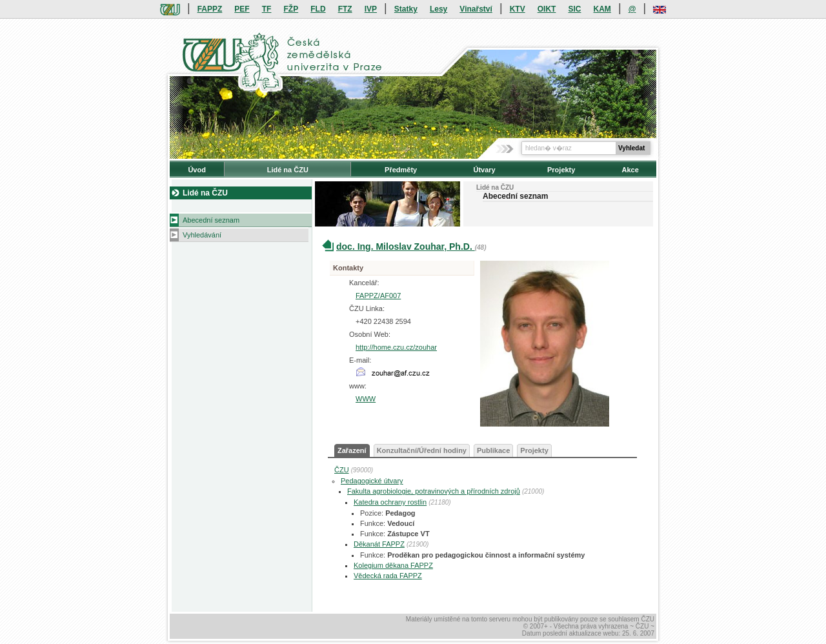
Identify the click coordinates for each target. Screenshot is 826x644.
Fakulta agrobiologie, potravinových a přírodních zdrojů (434, 491)
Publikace (493, 450)
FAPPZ (210, 9)
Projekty (561, 170)
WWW (366, 399)
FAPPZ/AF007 (378, 296)
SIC (574, 9)
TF (267, 9)
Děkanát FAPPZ (379, 544)
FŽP (291, 9)
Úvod (197, 170)
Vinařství (476, 9)
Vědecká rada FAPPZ (388, 576)
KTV (518, 9)
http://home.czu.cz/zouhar (396, 347)
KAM (602, 9)
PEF (242, 9)
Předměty (401, 170)
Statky (406, 9)
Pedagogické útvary (372, 481)
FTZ (345, 9)
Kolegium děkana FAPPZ (393, 565)
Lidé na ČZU (288, 170)
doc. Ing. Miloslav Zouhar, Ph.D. (406, 247)
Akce (630, 170)
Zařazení (352, 450)
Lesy (438, 9)
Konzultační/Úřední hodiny (422, 450)
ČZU (342, 470)
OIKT (547, 9)
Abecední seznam (211, 220)
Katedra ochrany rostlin (390, 502)
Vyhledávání (202, 235)
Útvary (484, 170)
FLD (318, 9)
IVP (371, 9)
